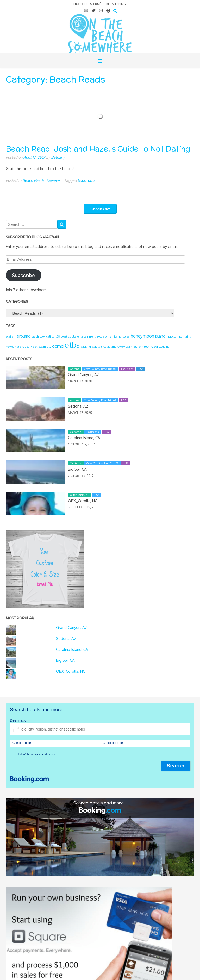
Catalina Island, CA (84, 438)
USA (141, 369)
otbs (91, 180)
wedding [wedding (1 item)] (164, 347)
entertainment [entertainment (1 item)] (86, 336)
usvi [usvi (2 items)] (155, 346)
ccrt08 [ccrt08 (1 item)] (56, 336)
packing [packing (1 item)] (86, 347)
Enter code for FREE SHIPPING (100, 4)
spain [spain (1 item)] (129, 347)
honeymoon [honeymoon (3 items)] (142, 336)
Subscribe (23, 275)
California (76, 432)
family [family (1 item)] (113, 336)
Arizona (75, 369)
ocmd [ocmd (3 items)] (58, 346)
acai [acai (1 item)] (8, 336)
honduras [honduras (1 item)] (124, 336)
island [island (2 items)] (160, 336)
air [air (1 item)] (14, 336)
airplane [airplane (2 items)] (23, 336)
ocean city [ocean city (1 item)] (45, 347)
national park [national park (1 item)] (23, 347)
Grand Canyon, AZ (84, 375)
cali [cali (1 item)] (49, 336)
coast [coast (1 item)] (64, 336)
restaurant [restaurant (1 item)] (109, 347)
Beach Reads (33, 180)
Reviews (53, 180)
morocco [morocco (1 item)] (171, 336)
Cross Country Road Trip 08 (100, 369)
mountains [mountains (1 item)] (184, 336)
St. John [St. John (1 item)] (138, 347)
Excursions (127, 369)
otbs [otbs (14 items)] (72, 345)
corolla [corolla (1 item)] (72, 336)
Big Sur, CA (77, 469)
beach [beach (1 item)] (35, 336)
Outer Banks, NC (80, 495)
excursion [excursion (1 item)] (102, 336)
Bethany (58, 157)
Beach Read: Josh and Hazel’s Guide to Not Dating (98, 149)
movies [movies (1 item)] (10, 347)
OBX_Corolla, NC (83, 501)
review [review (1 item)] (121, 347)
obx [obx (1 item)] (35, 347)
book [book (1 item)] (42, 336)
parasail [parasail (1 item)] (97, 347)
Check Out (100, 209)
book (82, 180)
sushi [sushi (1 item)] (147, 347)
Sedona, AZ (78, 406)
